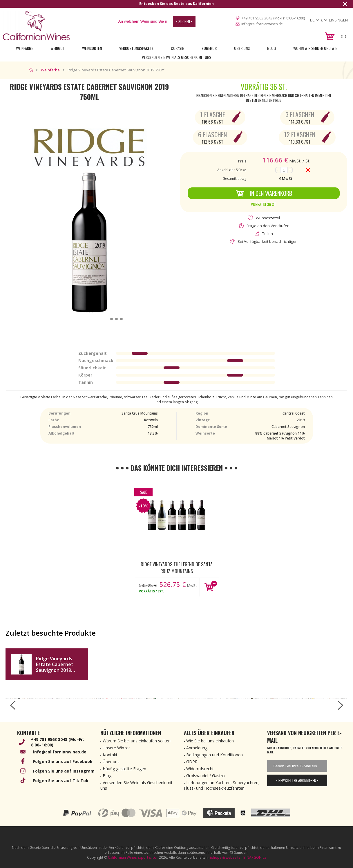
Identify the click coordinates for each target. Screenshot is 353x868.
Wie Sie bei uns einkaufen (210, 741)
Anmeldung (197, 748)
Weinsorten (92, 48)
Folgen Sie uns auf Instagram (64, 771)
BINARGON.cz (255, 857)
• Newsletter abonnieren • (297, 780)
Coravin (178, 48)
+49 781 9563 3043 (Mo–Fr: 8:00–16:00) (273, 18)
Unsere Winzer (116, 748)
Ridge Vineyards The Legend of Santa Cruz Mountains (177, 567)
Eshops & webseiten (226, 857)
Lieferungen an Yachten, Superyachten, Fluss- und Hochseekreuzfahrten (222, 785)
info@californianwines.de (262, 24)
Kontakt (110, 755)
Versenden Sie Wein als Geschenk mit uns (176, 57)
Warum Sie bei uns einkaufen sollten (137, 741)
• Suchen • (184, 21)
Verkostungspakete (136, 48)
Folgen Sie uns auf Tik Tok (61, 781)
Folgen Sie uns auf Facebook (63, 761)
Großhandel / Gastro (206, 776)
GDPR (192, 762)
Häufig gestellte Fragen (124, 769)
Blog (271, 48)
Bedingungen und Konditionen (214, 755)
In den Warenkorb (264, 193)
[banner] (36, 26)
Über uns (242, 48)
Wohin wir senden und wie (315, 48)
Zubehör (209, 48)
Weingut (58, 48)
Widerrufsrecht (200, 769)
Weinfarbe (25, 48)
